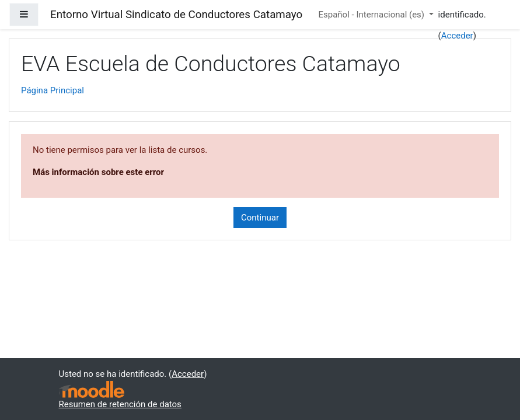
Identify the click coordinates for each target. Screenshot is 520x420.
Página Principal (53, 90)
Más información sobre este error (98, 172)
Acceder (457, 36)
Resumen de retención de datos (120, 404)
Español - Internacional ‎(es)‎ (372, 15)
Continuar (260, 218)
